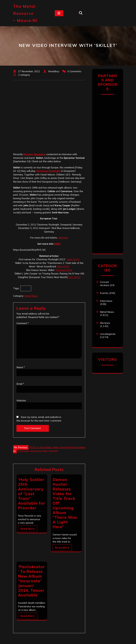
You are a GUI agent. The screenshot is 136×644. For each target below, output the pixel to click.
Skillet (26, 288)
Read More (28, 529)
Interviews (106, 301)
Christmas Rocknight (48, 171)
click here (63, 238)
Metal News (31, 296)
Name (21, 367)
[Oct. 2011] (74, 277)
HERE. (57, 244)
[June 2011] (73, 259)
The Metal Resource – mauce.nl (25, 13)
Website (21, 401)
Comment (23, 323)
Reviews (105, 323)
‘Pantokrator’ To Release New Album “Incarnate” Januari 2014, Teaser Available (31, 581)
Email (20, 384)
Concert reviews (105, 284)
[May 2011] (63, 266)
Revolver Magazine (34, 154)
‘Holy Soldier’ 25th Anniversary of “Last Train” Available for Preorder (32, 494)
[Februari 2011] (64, 270)
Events (104, 293)
